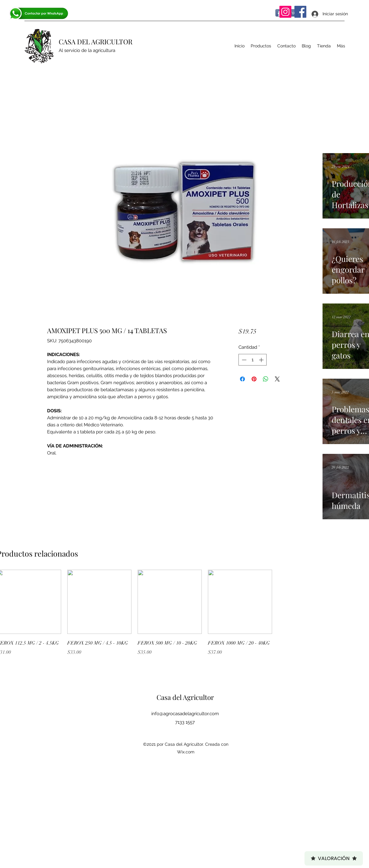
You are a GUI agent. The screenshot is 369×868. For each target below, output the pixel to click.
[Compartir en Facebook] (242, 379)
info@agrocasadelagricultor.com (185, 714)
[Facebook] (300, 12)
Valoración (334, 858)
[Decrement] (244, 360)
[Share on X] (277, 379)
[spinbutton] (253, 360)
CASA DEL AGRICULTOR (96, 42)
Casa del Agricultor (185, 697)
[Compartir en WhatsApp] (266, 379)
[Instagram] (285, 12)
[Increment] (262, 360)
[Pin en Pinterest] (254, 379)
